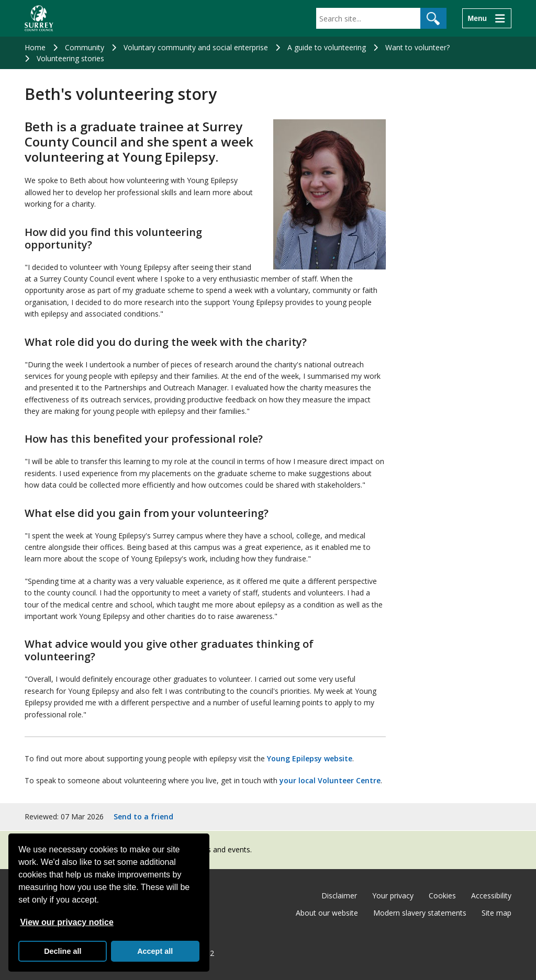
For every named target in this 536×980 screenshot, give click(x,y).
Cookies (442, 895)
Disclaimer (339, 895)
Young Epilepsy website (310, 758)
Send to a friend (143, 816)
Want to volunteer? (417, 47)
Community (85, 47)
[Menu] (487, 18)
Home (35, 47)
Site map (496, 913)
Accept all (155, 951)
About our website (327, 913)
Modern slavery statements (420, 913)
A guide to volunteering (327, 47)
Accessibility (491, 895)
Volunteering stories (70, 58)
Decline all (63, 951)
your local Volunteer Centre (330, 780)
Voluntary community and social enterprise (196, 47)
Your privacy (393, 895)
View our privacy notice (66, 922)
